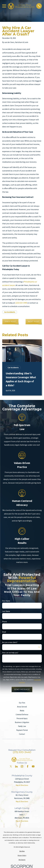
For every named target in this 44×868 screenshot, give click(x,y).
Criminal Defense (22, 714)
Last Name (6, 611)
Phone (5, 622)
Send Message (22, 689)
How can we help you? (10, 653)
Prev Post (10, 322)
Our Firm (22, 703)
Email (4, 632)
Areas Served (22, 707)
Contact (22, 734)
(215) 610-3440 (21, 303)
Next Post (34, 322)
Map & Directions (22, 785)
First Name (6, 601)
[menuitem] (22, 851)
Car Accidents (10, 312)
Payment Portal (22, 730)
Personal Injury (22, 718)
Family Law (22, 726)
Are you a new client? (10, 642)
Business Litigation (22, 722)
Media (22, 711)
